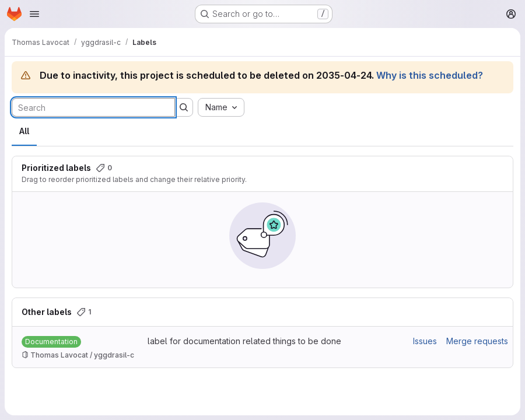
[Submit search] (184, 107)
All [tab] (24, 131)
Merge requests (477, 341)
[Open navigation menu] (34, 14)
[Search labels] (93, 107)
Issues (425, 341)
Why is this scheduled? (430, 75)
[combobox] (221, 107)
